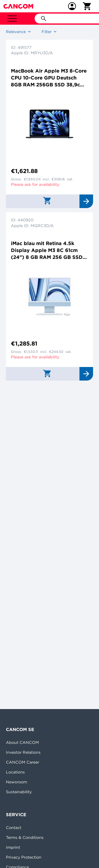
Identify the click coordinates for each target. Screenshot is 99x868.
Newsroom (16, 782)
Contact (14, 828)
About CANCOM (22, 742)
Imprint (13, 847)
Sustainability (19, 792)
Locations (15, 772)
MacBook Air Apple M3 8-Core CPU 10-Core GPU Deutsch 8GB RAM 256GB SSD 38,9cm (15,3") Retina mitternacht (49, 78)
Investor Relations (23, 752)
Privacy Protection (24, 857)
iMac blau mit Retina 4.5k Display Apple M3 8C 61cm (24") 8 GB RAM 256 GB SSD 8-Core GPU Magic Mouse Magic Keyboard (47, 250)
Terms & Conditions (25, 837)
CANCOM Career (23, 762)
